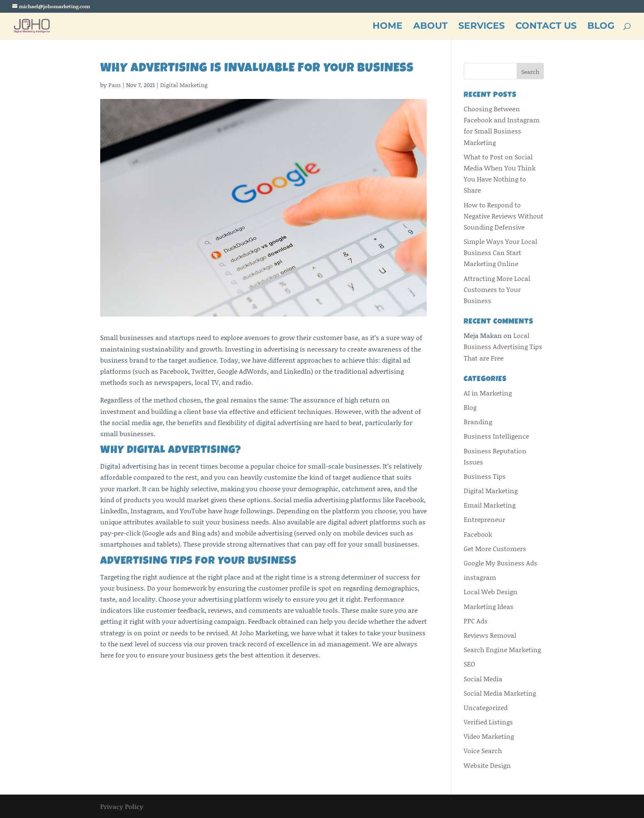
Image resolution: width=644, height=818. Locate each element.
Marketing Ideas (489, 606)
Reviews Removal (490, 635)
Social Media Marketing (500, 693)
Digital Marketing (184, 85)
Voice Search (483, 750)
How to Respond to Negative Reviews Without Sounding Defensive (504, 216)
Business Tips (485, 476)
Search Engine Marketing (502, 649)
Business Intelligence (496, 436)
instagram (480, 577)
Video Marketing (489, 736)
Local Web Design (491, 592)
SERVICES (482, 27)
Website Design (487, 765)
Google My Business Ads (500, 563)
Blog (470, 407)
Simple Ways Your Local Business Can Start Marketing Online (500, 252)
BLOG (601, 27)
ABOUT (430, 27)
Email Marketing (490, 505)
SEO (469, 664)
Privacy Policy (122, 806)
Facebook (478, 534)
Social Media (483, 679)
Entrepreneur (484, 519)
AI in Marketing (488, 393)
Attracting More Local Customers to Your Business (497, 289)
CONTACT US (546, 27)
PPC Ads (476, 621)
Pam (115, 85)
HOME (388, 27)
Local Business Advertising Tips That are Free (503, 346)
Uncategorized (486, 707)
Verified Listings (488, 722)
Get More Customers (495, 548)
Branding (478, 422)
